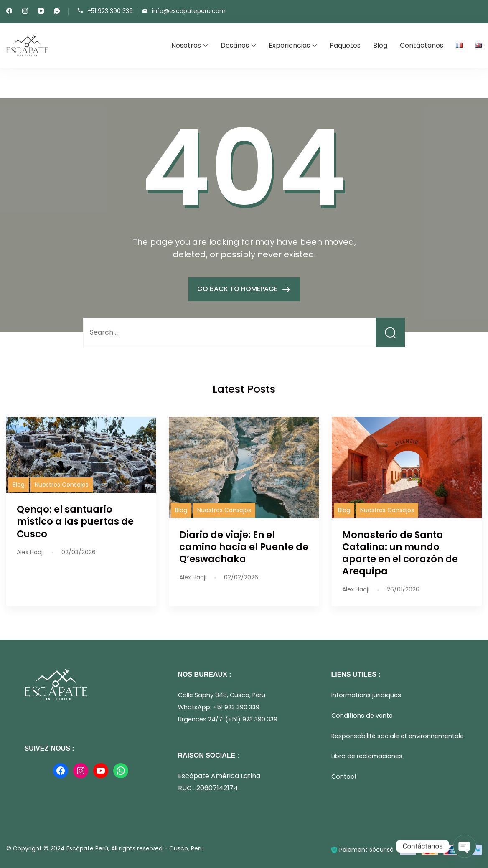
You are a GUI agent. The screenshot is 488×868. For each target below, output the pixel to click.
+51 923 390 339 (110, 11)
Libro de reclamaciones (367, 756)
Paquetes (345, 45)
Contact (344, 777)
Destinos (235, 45)
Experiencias (289, 45)
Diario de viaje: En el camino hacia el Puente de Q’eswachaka (244, 547)
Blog (380, 45)
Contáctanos (422, 45)
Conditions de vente (362, 716)
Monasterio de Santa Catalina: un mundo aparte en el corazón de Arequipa (400, 553)
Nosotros (186, 45)
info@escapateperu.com (189, 11)
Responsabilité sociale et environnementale (398, 736)
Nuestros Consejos (62, 485)
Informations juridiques (366, 695)
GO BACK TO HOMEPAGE (238, 289)
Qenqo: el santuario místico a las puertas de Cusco (75, 521)
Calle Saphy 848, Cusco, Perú (222, 695)
